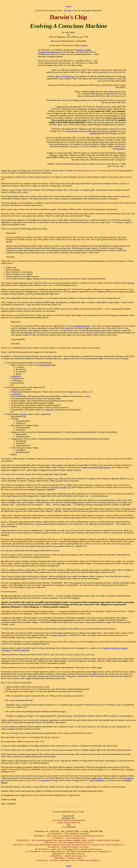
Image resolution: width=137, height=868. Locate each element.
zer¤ (65, 330)
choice (100, 778)
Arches (68, 6)
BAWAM (49, 410)
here (70, 11)
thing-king (70, 76)
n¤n (103, 330)
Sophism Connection (111, 648)
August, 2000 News (59, 635)
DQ (119, 92)
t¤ (72, 335)
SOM (58, 76)
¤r (80, 330)
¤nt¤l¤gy (24, 414)
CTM (63, 76)
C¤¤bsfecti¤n (16, 394)
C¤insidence (16, 376)
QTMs (111, 92)
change (95, 674)
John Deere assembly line (61, 487)
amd (68, 328)
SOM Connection (21, 650)
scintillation (99, 780)
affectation (45, 780)
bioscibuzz (121, 149)
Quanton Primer (44, 365)
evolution (11, 729)
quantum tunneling (82, 326)
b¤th (89, 333)
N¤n (88, 396)
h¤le (30, 333)
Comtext (14, 390)
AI (105, 70)
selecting (131, 283)
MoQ (92, 92)
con (57, 465)
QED (92, 780)
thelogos (84, 45)
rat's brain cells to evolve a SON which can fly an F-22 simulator (91, 131)
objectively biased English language (97, 467)
